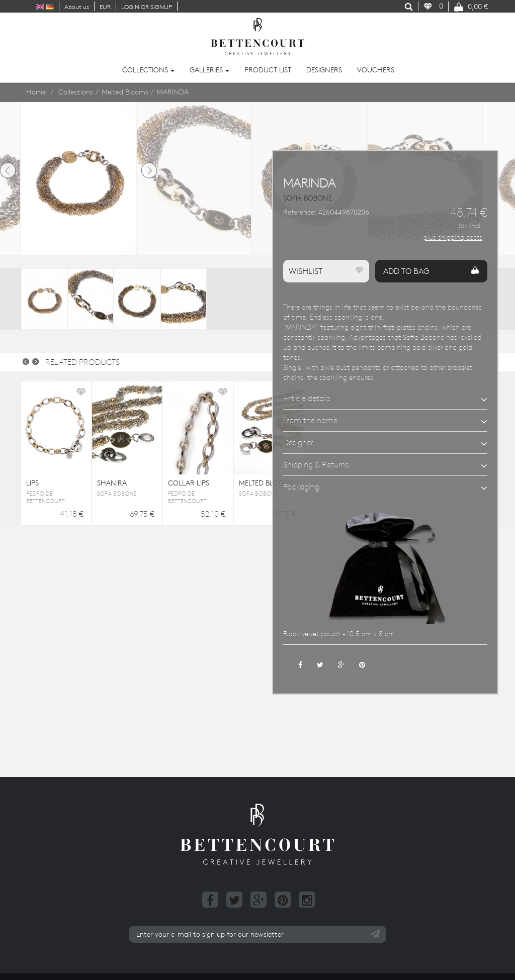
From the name (310, 420)
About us (77, 7)
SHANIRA (112, 483)
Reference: (300, 212)
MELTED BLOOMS (266, 483)
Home (36, 92)
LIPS (32, 483)
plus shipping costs (453, 237)
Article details (307, 398)
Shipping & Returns (316, 464)
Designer (298, 442)
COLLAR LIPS (189, 483)
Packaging (301, 486)
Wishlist (326, 271)
